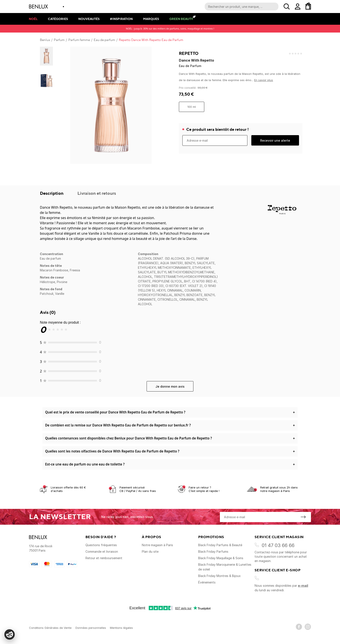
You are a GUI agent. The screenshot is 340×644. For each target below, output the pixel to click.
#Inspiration (121, 19)
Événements (207, 582)
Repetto (189, 53)
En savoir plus (264, 80)
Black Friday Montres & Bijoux (219, 576)
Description (52, 193)
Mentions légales (121, 628)
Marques (151, 19)
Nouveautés (89, 19)
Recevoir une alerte (275, 140)
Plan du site (150, 551)
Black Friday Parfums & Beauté (220, 545)
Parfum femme (79, 40)
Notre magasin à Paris (157, 545)
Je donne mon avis (170, 386)
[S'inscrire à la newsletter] (303, 517)
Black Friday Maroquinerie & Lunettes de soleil (225, 567)
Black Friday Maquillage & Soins (221, 558)
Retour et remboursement (104, 558)
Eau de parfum (104, 40)
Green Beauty (181, 19)
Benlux (45, 40)
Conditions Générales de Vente (50, 628)
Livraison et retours (97, 193)
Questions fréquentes (101, 545)
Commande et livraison (102, 551)
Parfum (59, 40)
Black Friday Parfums (213, 551)
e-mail (303, 586)
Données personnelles (91, 628)
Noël (33, 19)
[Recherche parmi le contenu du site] (242, 7)
